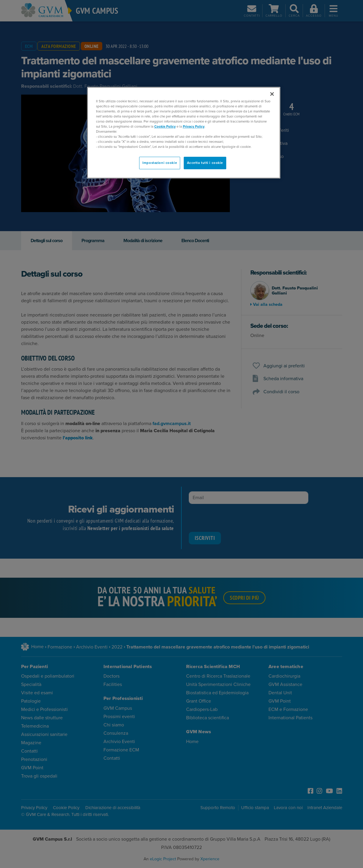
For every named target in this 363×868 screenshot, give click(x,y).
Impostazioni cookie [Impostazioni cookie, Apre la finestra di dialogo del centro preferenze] (160, 163)
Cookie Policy (165, 127)
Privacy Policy (194, 127)
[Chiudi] (272, 94)
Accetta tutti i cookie (205, 163)
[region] (184, 133)
